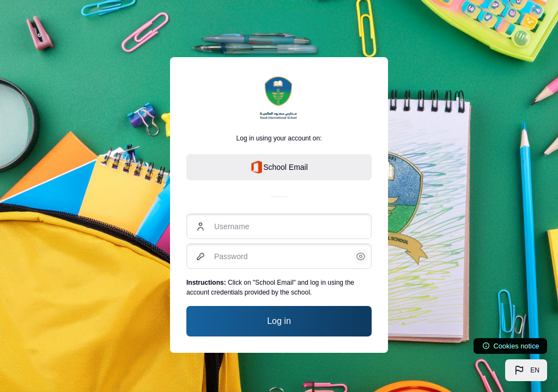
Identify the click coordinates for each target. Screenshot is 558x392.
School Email (279, 167)
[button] (526, 370)
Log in (279, 321)
